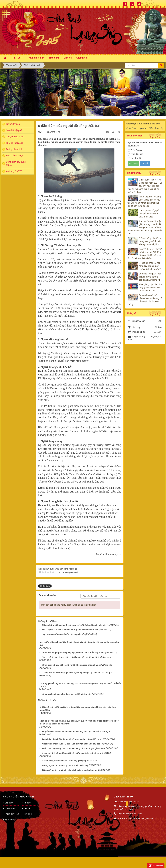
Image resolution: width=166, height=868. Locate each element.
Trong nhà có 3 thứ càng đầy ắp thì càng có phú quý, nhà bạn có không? (145, 300)
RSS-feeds (10, 816)
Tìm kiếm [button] (54, 58)
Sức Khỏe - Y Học (15, 156)
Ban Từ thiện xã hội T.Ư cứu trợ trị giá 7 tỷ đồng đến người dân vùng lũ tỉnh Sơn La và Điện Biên (145, 254)
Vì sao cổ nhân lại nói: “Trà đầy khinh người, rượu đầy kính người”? (150, 266)
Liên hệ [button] (68, 58)
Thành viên (10, 804)
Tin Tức (27, 799)
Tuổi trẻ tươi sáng (15, 143)
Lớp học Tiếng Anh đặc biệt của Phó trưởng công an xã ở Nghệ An (150, 277)
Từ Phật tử (134, 158)
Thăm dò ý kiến (12, 810)
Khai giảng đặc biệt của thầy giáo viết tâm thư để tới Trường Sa (150, 288)
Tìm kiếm (28, 810)
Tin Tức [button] (17, 59)
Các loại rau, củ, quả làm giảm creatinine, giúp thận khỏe (149, 214)
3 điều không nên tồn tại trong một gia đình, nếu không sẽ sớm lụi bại (151, 241)
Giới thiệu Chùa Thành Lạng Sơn (143, 124)
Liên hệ (27, 804)
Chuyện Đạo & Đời (15, 137)
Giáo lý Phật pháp (15, 130)
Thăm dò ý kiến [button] (36, 58)
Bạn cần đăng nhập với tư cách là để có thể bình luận (69, 601)
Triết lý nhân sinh (14, 149)
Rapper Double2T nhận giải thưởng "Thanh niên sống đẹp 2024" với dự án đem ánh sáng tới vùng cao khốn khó (145, 227)
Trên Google (135, 150)
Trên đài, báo (135, 154)
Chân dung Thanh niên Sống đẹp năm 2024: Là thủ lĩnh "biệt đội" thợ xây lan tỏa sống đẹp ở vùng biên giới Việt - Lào (145, 186)
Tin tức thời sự (13, 124)
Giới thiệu (9, 799)
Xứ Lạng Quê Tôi (14, 171)
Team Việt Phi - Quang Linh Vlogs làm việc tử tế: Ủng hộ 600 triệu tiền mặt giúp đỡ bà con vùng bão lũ (144, 201)
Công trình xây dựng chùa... (16, 163)
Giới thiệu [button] (83, 59)
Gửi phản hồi (156, 866)
